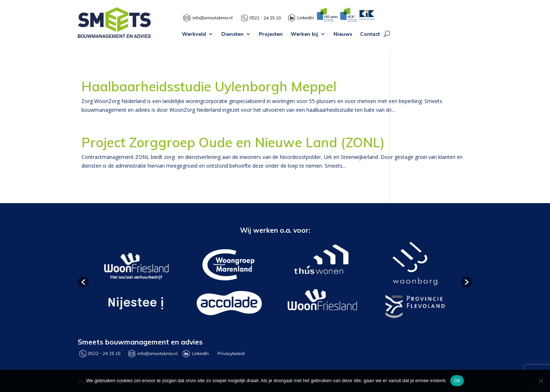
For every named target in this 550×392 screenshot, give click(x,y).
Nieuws (343, 34)
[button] (83, 282)
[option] (135, 282)
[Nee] (541, 381)
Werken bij (304, 34)
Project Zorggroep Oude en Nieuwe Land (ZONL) (233, 142)
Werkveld (194, 34)
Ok (457, 380)
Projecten (271, 34)
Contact (370, 34)
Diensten (232, 34)
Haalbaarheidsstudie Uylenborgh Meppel (209, 86)
